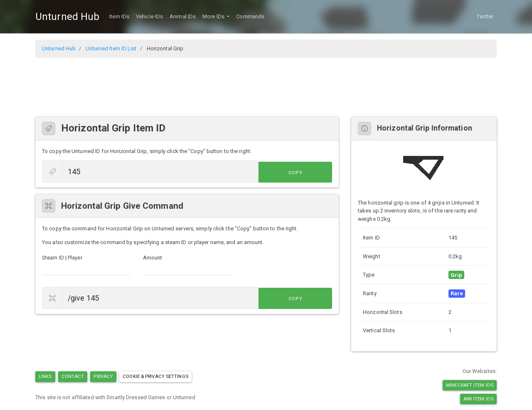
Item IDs (119, 16)
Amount (153, 258)
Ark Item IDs (478, 399)
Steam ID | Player (62, 258)
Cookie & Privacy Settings (155, 376)
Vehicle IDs (149, 16)
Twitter (485, 16)
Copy (313, 172)
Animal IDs (183, 16)
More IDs (214, 16)
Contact (73, 376)
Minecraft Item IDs (470, 385)
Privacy (103, 376)
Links (45, 376)
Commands (250, 16)
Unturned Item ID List (111, 48)
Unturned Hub (67, 17)
